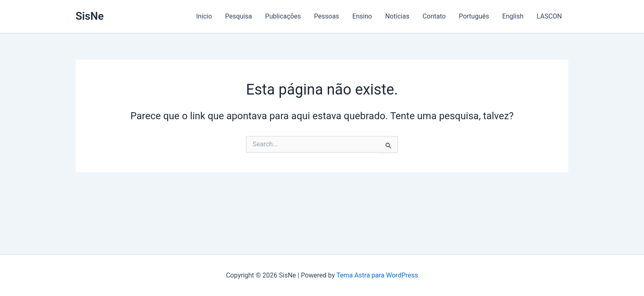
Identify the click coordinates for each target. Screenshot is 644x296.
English (513, 16)
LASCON (549, 16)
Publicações (283, 16)
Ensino (362, 16)
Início (204, 16)
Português (474, 16)
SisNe (90, 16)
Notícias (397, 16)
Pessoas (327, 16)
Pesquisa (239, 16)
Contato (434, 16)
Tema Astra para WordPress (377, 275)
